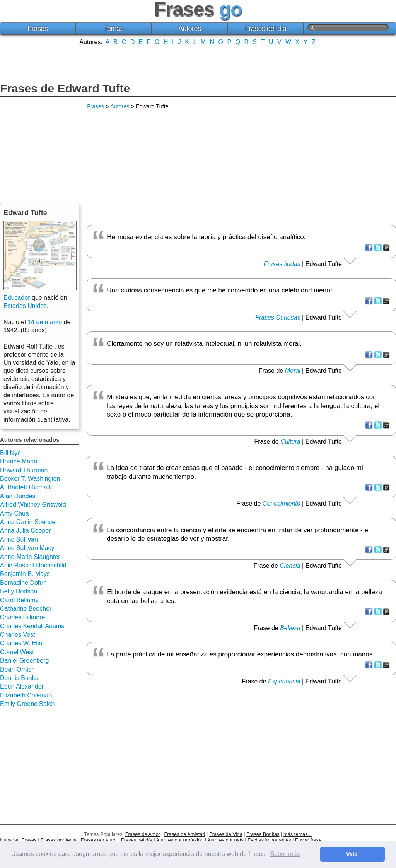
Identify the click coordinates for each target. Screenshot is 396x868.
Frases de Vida (226, 834)
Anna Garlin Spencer (29, 522)
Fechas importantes (269, 840)
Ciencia (290, 566)
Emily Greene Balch (27, 704)
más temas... (298, 834)
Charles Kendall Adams (32, 626)
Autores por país (225, 840)
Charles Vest (18, 635)
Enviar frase (308, 840)
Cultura (290, 442)
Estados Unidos (25, 306)
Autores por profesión (180, 840)
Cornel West (17, 652)
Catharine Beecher (26, 609)
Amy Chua (15, 513)
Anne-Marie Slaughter (30, 557)
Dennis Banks (19, 678)
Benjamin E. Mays (25, 574)
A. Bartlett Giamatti (26, 487)
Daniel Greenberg (24, 660)
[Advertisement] (198, 63)
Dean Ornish (17, 669)
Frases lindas (282, 264)
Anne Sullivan (19, 539)
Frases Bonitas (263, 834)
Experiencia (284, 681)
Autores (190, 29)
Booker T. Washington (30, 479)
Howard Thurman (24, 470)
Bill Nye (10, 453)
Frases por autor (99, 840)
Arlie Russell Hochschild (33, 565)
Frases (38, 29)
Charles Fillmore (22, 617)
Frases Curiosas (278, 317)
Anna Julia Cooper (26, 531)
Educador (17, 298)
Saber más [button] (285, 854)
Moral (293, 371)
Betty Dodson (19, 591)
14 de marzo (45, 322)
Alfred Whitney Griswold (33, 505)
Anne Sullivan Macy (27, 548)
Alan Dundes (18, 496)
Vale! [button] (353, 854)
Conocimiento (282, 503)
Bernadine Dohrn (23, 583)
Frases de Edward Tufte (65, 88)
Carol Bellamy (19, 600)
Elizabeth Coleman (26, 695)
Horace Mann (19, 461)
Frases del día (265, 29)
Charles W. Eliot (22, 643)
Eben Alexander (22, 686)
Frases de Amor (143, 834)
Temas (114, 29)
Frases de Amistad (185, 834)
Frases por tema (59, 840)
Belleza (290, 628)
